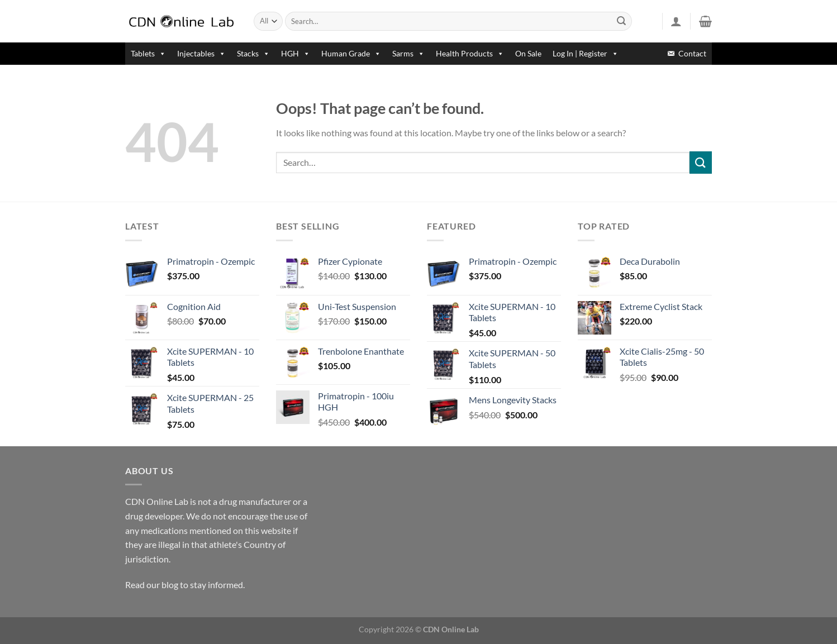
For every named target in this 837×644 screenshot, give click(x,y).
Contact (692, 53)
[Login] (676, 21)
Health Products (470, 53)
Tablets (148, 53)
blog (170, 585)
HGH (296, 53)
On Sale (528, 53)
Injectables (201, 53)
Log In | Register (586, 53)
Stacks (253, 53)
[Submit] (622, 21)
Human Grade (351, 53)
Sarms (408, 53)
